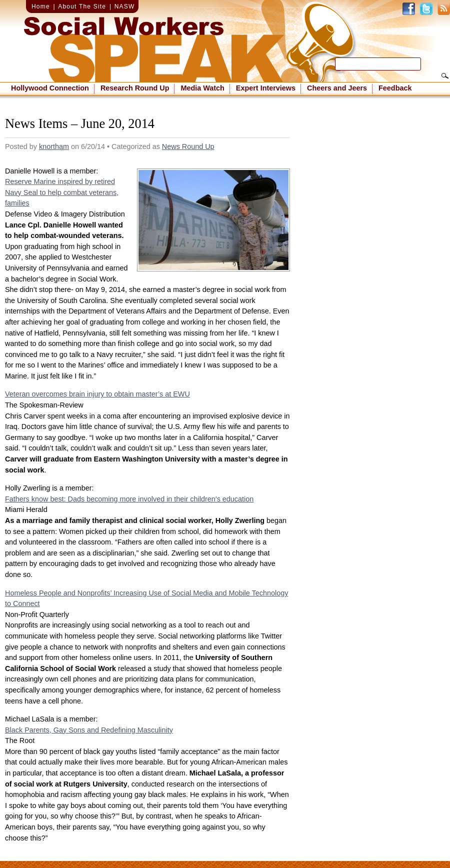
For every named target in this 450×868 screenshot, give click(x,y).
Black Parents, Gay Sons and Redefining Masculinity (89, 730)
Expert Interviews (266, 88)
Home (41, 6)
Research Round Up (135, 88)
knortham (54, 146)
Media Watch (202, 88)
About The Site (82, 6)
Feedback (395, 88)
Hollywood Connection (50, 88)
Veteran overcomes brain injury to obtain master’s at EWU (97, 394)
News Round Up (188, 146)
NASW (125, 6)
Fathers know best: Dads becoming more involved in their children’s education (129, 499)
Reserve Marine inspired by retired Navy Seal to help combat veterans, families (62, 192)
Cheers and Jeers (337, 88)
